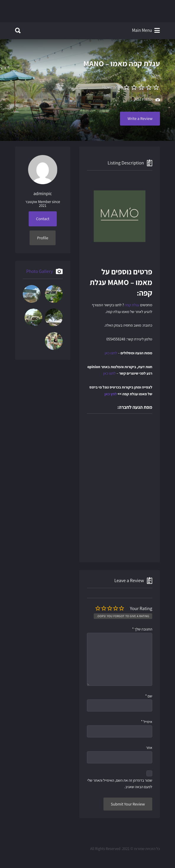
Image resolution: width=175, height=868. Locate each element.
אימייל (147, 722)
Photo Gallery (40, 271)
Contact (43, 219)
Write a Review (140, 118)
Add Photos (147, 100)
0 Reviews (112, 87)
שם (149, 696)
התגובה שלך (142, 629)
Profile (43, 238)
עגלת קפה (132, 305)
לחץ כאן (111, 394)
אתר (149, 748)
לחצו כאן (111, 353)
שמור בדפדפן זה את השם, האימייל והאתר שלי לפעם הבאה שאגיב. (120, 784)
